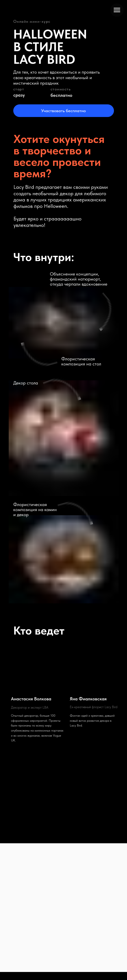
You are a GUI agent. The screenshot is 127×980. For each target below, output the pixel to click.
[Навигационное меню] (117, 10)
